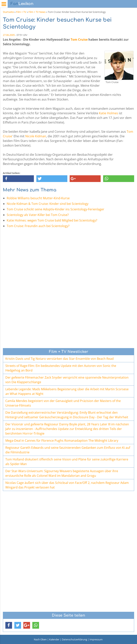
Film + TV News (37, 12)
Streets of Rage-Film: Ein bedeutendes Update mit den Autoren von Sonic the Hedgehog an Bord (61, 368)
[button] (18, 179)
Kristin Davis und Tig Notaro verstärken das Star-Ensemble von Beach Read (60, 359)
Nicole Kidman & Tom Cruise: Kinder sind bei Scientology (48, 204)
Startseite (8, 12)
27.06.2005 (9, 35)
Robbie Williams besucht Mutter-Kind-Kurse (38, 198)
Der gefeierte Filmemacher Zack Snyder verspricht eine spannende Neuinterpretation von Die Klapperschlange (67, 380)
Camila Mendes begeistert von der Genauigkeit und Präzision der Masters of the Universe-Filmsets (63, 403)
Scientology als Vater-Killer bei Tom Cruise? (38, 215)
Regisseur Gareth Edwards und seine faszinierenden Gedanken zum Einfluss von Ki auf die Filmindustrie (68, 450)
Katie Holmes (108, 113)
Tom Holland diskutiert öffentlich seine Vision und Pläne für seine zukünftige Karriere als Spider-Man (67, 462)
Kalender (54, 639)
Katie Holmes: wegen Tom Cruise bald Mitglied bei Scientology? (52, 220)
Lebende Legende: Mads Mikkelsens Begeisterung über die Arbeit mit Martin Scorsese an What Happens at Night (67, 391)
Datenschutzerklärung (74, 639)
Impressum (96, 639)
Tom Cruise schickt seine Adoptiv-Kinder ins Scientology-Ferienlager (55, 209)
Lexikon (22, 4)
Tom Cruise (79, 40)
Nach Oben (40, 639)
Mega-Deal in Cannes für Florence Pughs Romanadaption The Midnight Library (62, 441)
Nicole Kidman (36, 136)
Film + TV (21, 12)
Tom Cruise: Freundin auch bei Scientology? (38, 226)
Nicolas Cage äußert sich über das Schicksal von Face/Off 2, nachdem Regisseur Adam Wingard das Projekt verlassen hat (67, 485)
